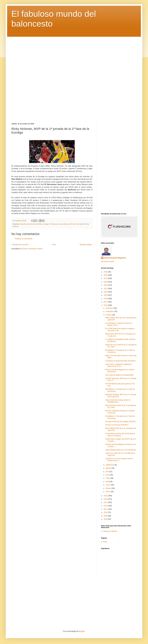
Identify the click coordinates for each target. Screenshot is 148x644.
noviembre (110, 311)
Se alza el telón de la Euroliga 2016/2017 (121, 422)
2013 (106, 502)
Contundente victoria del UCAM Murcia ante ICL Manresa (120, 435)
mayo (108, 478)
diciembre (110, 308)
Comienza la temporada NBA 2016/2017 (121, 361)
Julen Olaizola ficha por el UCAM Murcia (121, 450)
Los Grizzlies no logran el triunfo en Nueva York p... (119, 324)
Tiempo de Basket (110, 531)
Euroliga (46, 224)
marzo (108, 485)
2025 (106, 275)
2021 (106, 289)
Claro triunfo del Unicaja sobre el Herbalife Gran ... (118, 401)
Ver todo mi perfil (107, 262)
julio (108, 472)
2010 (106, 512)
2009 (106, 516)
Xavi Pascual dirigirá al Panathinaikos (120, 375)
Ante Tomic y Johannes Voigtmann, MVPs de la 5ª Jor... (119, 365)
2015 (106, 496)
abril (108, 482)
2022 (106, 285)
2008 (106, 519)
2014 (106, 499)
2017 (106, 302)
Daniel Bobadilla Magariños (115, 258)
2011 (106, 509)
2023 (106, 282)
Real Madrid (80, 224)
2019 (106, 295)
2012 (106, 506)
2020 (106, 292)
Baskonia (23, 224)
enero (108, 492)
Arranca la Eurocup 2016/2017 (117, 425)
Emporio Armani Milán (34, 224)
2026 (106, 272)
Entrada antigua (86, 245)
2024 (106, 278)
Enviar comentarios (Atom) (32, 249)
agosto (109, 468)
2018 (106, 299)
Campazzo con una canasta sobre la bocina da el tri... (119, 460)
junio (108, 475)
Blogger (82, 631)
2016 (106, 305)
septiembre (110, 465)
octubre (109, 315)
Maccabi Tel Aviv (70, 224)
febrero (109, 488)
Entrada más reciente (20, 245)
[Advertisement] (74, 78)
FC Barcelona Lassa (56, 224)
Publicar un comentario (24, 239)
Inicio (54, 245)
